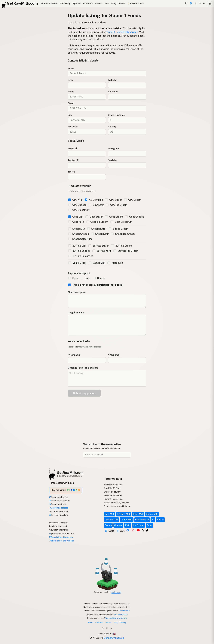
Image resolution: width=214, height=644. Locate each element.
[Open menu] (209, 4)
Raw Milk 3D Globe (112, 488)
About (122, 3)
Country (112, 127)
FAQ (116, 623)
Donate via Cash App (60, 501)
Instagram (113, 149)
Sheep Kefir (100, 234)
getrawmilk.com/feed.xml (62, 533)
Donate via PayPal (58, 497)
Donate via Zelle (57, 504)
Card (85, 278)
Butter (160, 520)
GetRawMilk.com (70, 473)
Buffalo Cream (121, 246)
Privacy (123, 623)
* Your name (74, 355)
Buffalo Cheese (79, 251)
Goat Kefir (76, 222)
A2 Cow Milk (94, 200)
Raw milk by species (113, 495)
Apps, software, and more (116, 618)
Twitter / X (73, 160)
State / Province (116, 115)
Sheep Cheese (79, 234)
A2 (153, 520)
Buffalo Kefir (102, 251)
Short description (77, 292)
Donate (108, 623)
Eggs (149, 525)
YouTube (112, 160)
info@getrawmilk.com (63, 483)
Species (77, 3)
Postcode (73, 127)
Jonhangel (116, 592)
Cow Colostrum (79, 210)
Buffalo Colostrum (81, 256)
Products (88, 3)
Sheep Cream (118, 229)
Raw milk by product (113, 499)
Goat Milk (76, 217)
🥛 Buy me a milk (135, 3)
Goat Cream (114, 217)
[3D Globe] (186, 4)
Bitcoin (99, 278)
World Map (65, 3)
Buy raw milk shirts (59, 515)
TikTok (71, 172)
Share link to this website (61, 541)
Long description (76, 313)
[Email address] (107, 455)
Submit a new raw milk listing (117, 506)
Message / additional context (83, 368)
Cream (108, 525)
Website (112, 80)
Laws (107, 3)
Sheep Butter (97, 229)
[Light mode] (204, 4)
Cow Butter (113, 200)
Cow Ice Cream (117, 205)
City (70, 115)
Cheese (118, 525)
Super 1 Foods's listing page (122, 32)
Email (71, 80)
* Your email (114, 355)
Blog (114, 3)
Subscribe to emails (58, 523)
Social (98, 3)
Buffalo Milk (77, 246)
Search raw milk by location (116, 503)
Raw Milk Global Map (113, 485)
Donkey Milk (77, 263)
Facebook (73, 149)
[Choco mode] (200, 4)
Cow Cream (133, 200)
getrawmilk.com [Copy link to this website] (121, 614)
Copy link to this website (61, 537)
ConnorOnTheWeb (114, 638)
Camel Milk (97, 263)
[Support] (191, 4)
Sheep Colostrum (80, 239)
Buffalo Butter (99, 246)
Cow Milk (75, 200)
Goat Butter (94, 217)
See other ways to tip (59, 511)
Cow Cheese (77, 205)
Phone (71, 92)
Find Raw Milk (49, 3)
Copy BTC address (59, 508)
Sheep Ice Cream (123, 234)
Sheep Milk (77, 229)
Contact (99, 623)
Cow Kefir (96, 205)
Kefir (128, 525)
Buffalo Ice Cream (126, 251)
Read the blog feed (58, 526)
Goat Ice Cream (97, 222)
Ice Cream (139, 525)
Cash (73, 278)
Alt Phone (113, 92)
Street (71, 103)
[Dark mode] (196, 4)
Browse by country (112, 492)
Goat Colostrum (121, 222)
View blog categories (59, 530)
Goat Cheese (135, 217)
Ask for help (125, 611)
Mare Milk (115, 263)
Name (71, 68)
